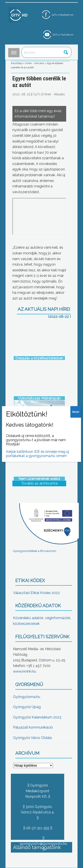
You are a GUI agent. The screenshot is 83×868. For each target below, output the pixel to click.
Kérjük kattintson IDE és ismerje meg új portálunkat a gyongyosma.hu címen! (37, 454)
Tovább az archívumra (39, 483)
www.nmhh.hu (25, 671)
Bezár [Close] (76, 412)
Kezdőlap (17, 63)
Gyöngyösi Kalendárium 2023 (37, 717)
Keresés (66, 52)
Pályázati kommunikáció (33, 727)
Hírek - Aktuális (35, 63)
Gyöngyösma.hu (27, 697)
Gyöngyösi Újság (27, 707)
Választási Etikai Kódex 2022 (36, 593)
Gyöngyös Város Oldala (32, 738)
